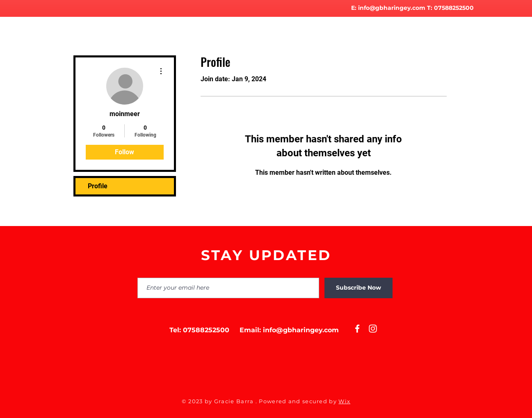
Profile (98, 186)
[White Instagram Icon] (373, 329)
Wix (344, 401)
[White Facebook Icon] (357, 329)
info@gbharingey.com (392, 8)
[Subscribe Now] (358, 288)
